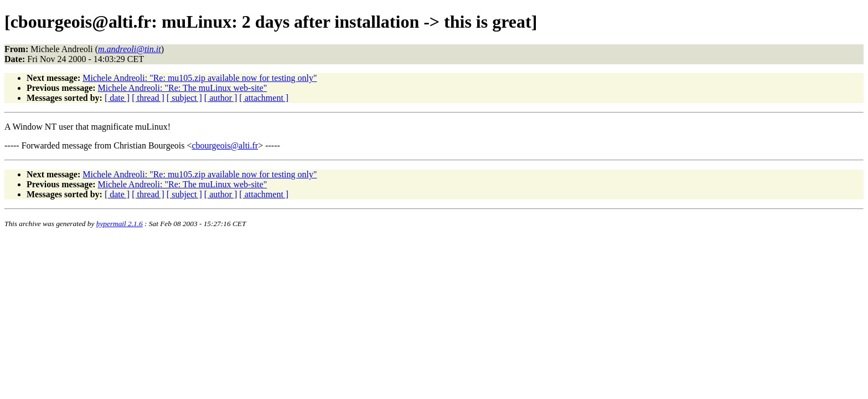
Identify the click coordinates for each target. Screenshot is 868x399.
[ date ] (117, 98)
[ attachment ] (264, 98)
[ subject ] (184, 98)
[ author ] (221, 98)
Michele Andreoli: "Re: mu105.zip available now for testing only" (200, 78)
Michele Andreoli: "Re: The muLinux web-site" (183, 88)
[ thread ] (148, 98)
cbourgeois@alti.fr (225, 145)
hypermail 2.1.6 (120, 224)
